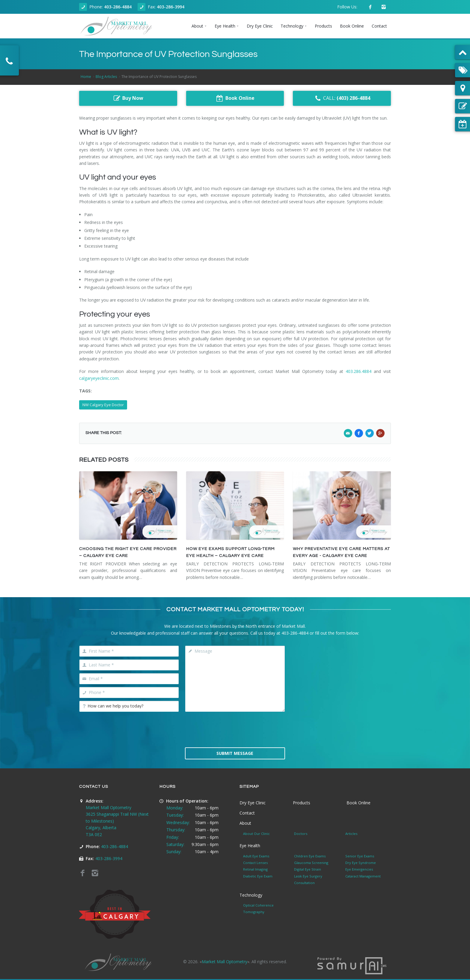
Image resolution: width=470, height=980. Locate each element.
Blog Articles (106, 77)
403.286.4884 (358, 371)
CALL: (342, 98)
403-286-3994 (171, 7)
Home (86, 77)
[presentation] (235, 729)
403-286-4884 (118, 7)
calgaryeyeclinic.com (99, 378)
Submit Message (235, 753)
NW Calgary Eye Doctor (103, 405)
